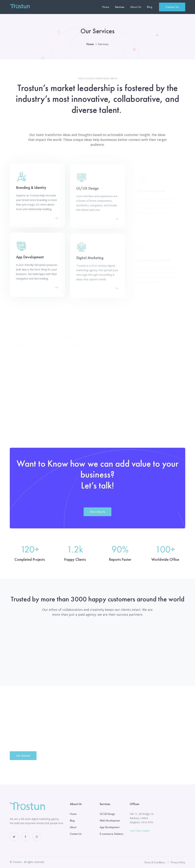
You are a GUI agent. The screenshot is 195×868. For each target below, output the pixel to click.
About (73, 827)
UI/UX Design (107, 814)
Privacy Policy (178, 862)
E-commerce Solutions (112, 834)
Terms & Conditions (155, 862)
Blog (72, 820)
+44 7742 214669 (140, 831)
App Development (109, 827)
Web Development (110, 820)
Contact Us (172, 7)
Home (90, 44)
